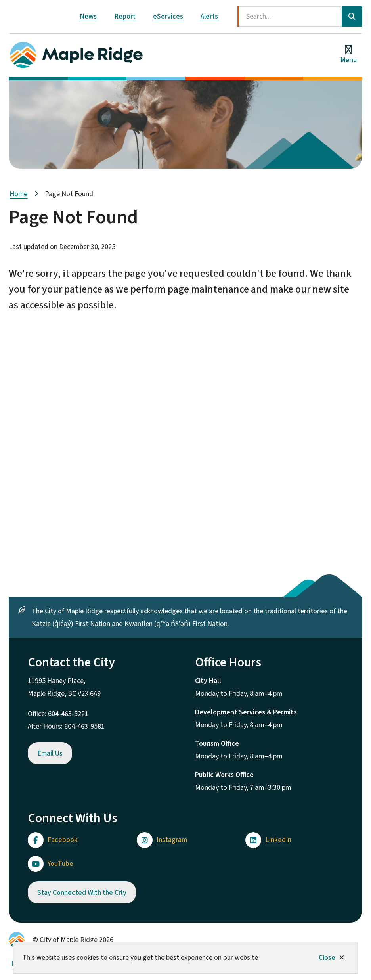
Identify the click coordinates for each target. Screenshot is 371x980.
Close (327, 958)
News (88, 16)
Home (19, 194)
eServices (168, 16)
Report (125, 16)
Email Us (50, 753)
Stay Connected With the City (82, 893)
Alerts (209, 16)
